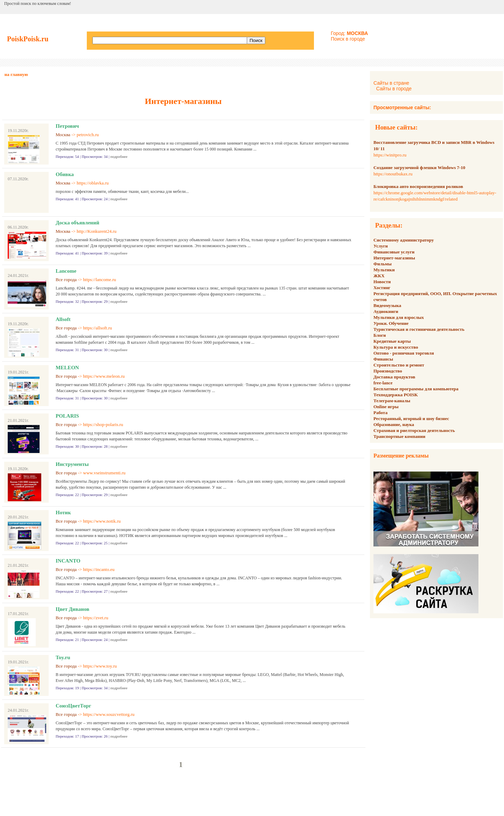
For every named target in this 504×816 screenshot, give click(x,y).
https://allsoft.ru (97, 328)
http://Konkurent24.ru (97, 231)
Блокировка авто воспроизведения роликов (418, 186)
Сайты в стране (391, 83)
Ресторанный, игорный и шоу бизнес (411, 419)
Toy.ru (63, 657)
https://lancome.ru (99, 280)
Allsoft (63, 319)
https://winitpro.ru (390, 155)
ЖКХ (379, 276)
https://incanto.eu (99, 569)
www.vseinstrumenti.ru (104, 473)
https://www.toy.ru (100, 666)
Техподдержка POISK (396, 395)
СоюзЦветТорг (73, 706)
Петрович (67, 126)
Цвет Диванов (72, 609)
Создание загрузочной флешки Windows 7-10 (419, 168)
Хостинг (382, 288)
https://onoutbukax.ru (393, 174)
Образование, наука (394, 424)
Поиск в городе (348, 39)
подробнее (119, 156)
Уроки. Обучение (391, 323)
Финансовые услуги (394, 252)
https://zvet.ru (96, 618)
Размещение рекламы (401, 456)
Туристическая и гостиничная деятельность (419, 329)
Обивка (65, 174)
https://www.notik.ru (102, 521)
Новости (382, 282)
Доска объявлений (78, 223)
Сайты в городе (394, 89)
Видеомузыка (387, 305)
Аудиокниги (386, 311)
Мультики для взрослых (399, 317)
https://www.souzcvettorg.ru (109, 714)
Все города (66, 280)
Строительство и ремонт (399, 365)
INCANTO (68, 561)
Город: (349, 33)
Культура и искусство (396, 347)
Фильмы (383, 264)
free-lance (383, 383)
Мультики (384, 270)
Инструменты (72, 464)
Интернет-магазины (394, 258)
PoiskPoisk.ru (28, 39)
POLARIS (67, 416)
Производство (388, 371)
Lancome (66, 271)
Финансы (383, 359)
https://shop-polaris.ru (103, 424)
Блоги (380, 335)
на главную (16, 74)
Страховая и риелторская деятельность (414, 430)
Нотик (63, 512)
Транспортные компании (399, 436)
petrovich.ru (88, 135)
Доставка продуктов (394, 377)
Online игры (386, 407)
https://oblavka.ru (93, 183)
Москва (63, 135)
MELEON (67, 368)
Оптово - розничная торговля (404, 353)
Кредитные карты (392, 341)
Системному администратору (404, 240)
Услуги (381, 246)
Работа (380, 413)
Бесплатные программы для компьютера (416, 389)
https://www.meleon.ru (104, 376)
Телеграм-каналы (392, 401)
